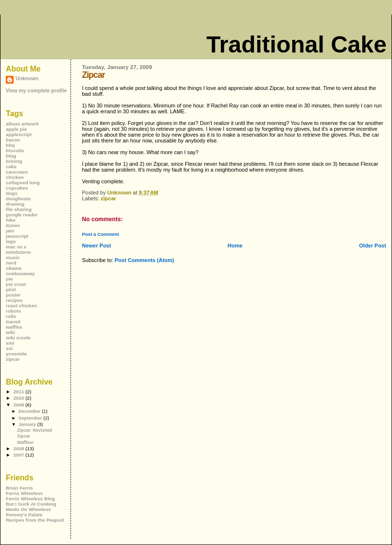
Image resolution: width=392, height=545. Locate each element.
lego (11, 241)
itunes (13, 225)
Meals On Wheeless (28, 509)
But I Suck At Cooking (31, 504)
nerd (11, 263)
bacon (13, 140)
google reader (22, 215)
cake (11, 167)
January (28, 424)
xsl (9, 348)
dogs (12, 193)
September (31, 418)
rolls (11, 316)
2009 (19, 405)
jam (10, 231)
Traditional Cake (296, 44)
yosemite (16, 354)
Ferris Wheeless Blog (30, 499)
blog (11, 156)
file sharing (19, 209)
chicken (15, 177)
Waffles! (25, 442)
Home (235, 246)
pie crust (16, 284)
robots (13, 311)
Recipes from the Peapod (35, 520)
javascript (17, 236)
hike (11, 220)
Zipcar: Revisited (35, 430)
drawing (15, 204)
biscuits (15, 150)
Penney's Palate (24, 515)
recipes (14, 300)
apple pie (16, 129)
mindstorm (18, 252)
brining (14, 161)
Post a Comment (100, 234)
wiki (10, 332)
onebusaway (20, 273)
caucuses (17, 172)
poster (13, 295)
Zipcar (24, 436)
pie (9, 279)
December (30, 411)
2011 (19, 392)
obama (14, 268)
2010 (19, 398)
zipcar (108, 198)
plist (11, 290)
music (13, 257)
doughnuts (18, 199)
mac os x (16, 247)
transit (13, 322)
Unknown (27, 79)
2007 (19, 455)
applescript (19, 134)
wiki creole (18, 338)
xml (10, 343)
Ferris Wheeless (24, 493)
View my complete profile (36, 91)
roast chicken (21, 306)
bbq (10, 145)
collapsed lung (23, 183)
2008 (19, 448)
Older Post (373, 246)
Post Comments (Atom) (144, 260)
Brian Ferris (19, 488)
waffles (14, 327)
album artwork (22, 124)
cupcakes (17, 188)
